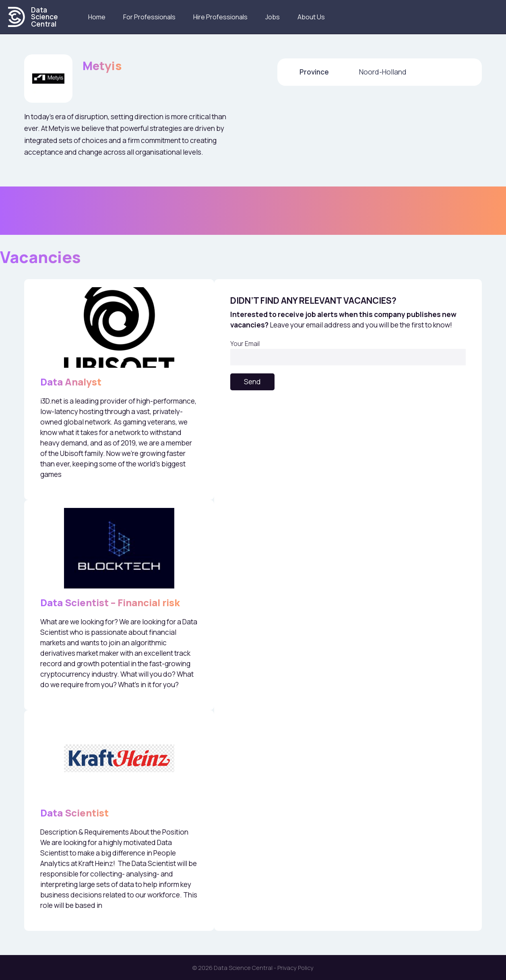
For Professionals (149, 17)
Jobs (273, 17)
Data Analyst (71, 382)
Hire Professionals (220, 17)
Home (97, 17)
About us (311, 17)
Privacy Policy (295, 968)
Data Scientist (74, 813)
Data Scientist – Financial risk (110, 602)
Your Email (348, 352)
